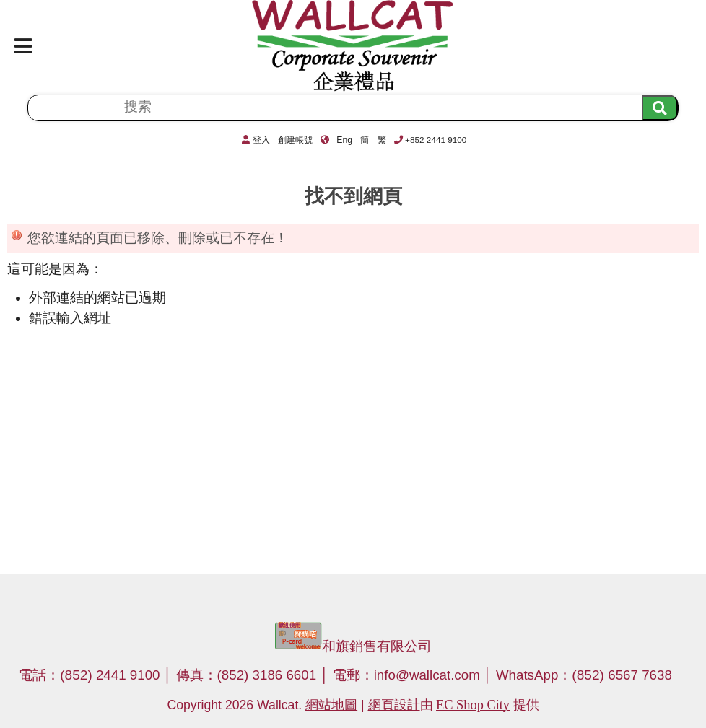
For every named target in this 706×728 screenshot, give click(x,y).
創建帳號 (295, 140)
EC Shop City (473, 705)
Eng (344, 140)
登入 (261, 140)
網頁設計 (394, 705)
